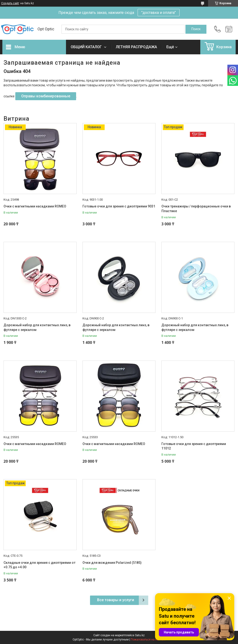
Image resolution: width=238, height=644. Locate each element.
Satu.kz (140, 635)
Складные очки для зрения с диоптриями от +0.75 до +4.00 (39, 565)
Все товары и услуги (116, 600)
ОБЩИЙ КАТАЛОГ (87, 47)
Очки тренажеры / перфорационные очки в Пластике (196, 209)
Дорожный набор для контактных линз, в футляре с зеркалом (37, 327)
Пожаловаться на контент (148, 640)
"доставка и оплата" (159, 13)
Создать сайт (10, 3)
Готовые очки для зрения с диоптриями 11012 (194, 446)
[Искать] (196, 29)
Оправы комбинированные (46, 96)
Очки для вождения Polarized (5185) (112, 563)
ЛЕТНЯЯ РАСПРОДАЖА (136, 47)
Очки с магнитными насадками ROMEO (35, 206)
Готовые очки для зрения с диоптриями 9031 (119, 206)
